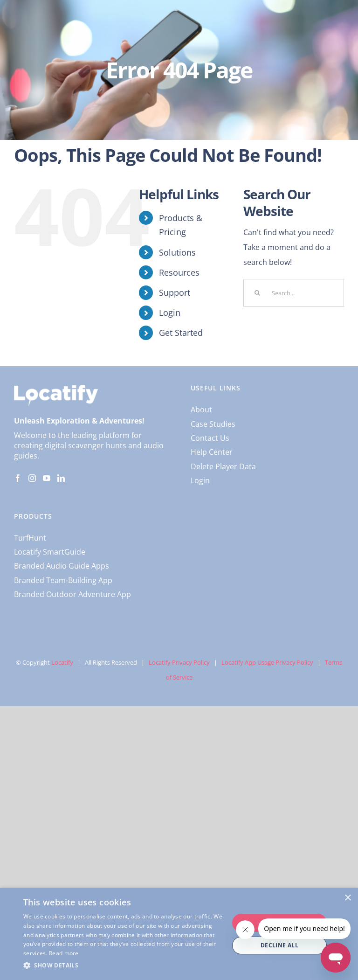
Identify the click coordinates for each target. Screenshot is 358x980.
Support (175, 292)
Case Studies (213, 424)
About (201, 410)
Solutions (177, 252)
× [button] (348, 898)
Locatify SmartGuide (50, 552)
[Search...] (294, 293)
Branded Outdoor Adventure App (72, 594)
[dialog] (179, 934)
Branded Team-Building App (63, 580)
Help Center (212, 452)
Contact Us (210, 438)
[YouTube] (47, 478)
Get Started (181, 333)
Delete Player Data (223, 466)
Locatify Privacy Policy (179, 662)
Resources (179, 272)
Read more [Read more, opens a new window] (64, 953)
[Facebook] (18, 478)
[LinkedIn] (61, 478)
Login (170, 313)
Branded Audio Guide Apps (62, 566)
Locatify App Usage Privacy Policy (267, 662)
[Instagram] (32, 478)
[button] (123, 966)
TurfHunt (30, 538)
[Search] (257, 293)
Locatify (62, 662)
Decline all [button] (279, 945)
